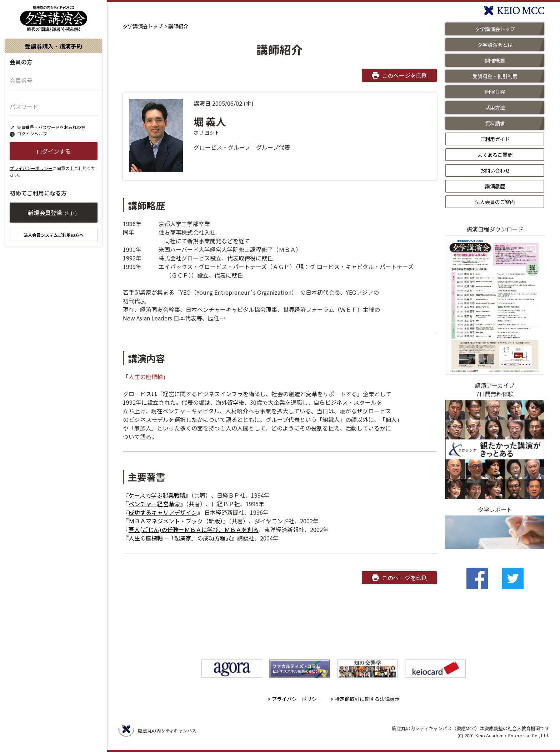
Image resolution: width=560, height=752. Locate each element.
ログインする (54, 151)
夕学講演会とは (495, 45)
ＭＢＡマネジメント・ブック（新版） (176, 521)
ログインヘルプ (32, 133)
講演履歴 (495, 186)
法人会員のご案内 (495, 202)
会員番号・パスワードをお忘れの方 (51, 127)
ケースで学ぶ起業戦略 (157, 495)
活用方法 (495, 108)
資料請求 (495, 123)
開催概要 (495, 60)
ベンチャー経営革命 (154, 504)
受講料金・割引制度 (495, 76)
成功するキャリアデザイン (163, 512)
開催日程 (495, 92)
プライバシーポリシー (31, 168)
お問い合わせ (495, 170)
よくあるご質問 (495, 155)
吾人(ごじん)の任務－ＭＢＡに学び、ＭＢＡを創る (194, 529)
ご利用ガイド (495, 139)
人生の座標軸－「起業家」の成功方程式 (180, 538)
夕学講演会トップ (143, 26)
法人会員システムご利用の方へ (54, 235)
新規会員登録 (54, 213)
